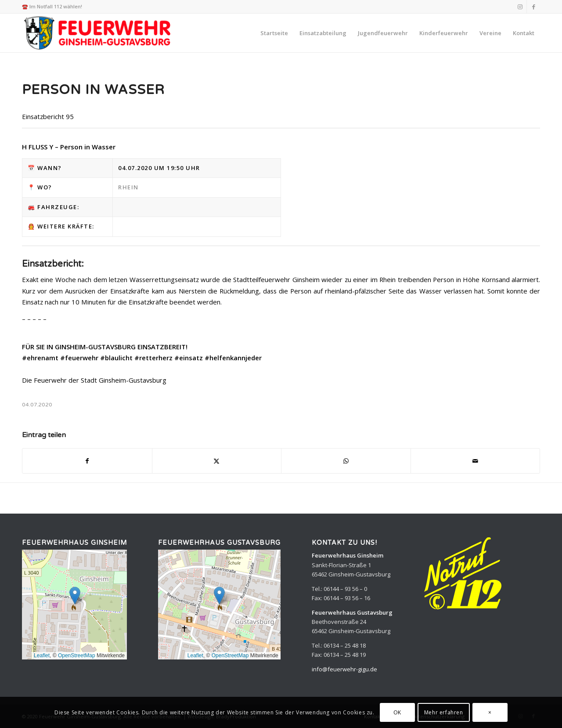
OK (397, 712)
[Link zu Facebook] (533, 7)
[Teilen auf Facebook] (87, 461)
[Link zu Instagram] (520, 7)
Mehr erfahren (444, 712)
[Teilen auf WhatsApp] (346, 461)
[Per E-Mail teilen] (476, 461)
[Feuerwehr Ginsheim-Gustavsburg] (99, 33)
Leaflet (42, 656)
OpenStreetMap (77, 656)
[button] (75, 596)
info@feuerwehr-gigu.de (344, 669)
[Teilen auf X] (217, 461)
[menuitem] (274, 33)
